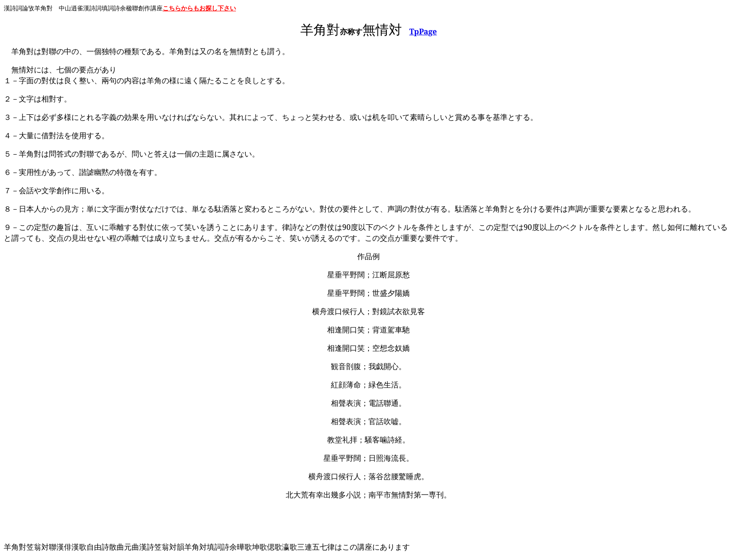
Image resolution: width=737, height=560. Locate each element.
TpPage (423, 32)
